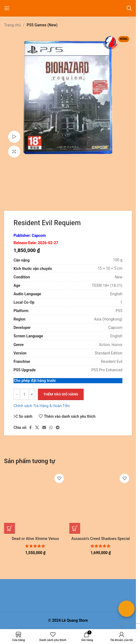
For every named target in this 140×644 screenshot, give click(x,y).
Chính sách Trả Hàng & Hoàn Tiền (42, 406)
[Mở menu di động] (7, 8)
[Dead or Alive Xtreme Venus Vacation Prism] (35, 502)
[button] (9, 528)
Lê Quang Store (75, 620)
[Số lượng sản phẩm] (24, 394)
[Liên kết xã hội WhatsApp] (51, 428)
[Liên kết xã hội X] (37, 428)
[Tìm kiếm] (129, 8)
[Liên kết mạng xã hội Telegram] (58, 428)
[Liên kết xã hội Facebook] (30, 428)
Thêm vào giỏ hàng (61, 394)
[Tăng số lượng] (32, 394)
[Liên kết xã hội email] (44, 428)
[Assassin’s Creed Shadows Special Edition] (101, 502)
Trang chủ (12, 25)
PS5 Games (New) (42, 25)
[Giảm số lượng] (17, 394)
